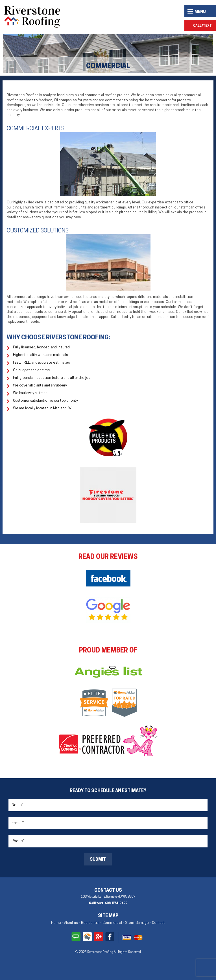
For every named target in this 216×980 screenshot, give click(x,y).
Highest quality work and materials (41, 355)
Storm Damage (137, 923)
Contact (158, 923)
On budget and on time (31, 370)
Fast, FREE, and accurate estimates (42, 363)
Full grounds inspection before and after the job (52, 378)
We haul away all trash (30, 393)
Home (56, 923)
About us (71, 923)
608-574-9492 (116, 903)
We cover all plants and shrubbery (40, 386)
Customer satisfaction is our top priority (45, 401)
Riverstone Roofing (101, 952)
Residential (90, 923)
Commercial (112, 923)
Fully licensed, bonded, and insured (41, 348)
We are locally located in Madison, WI (43, 408)
